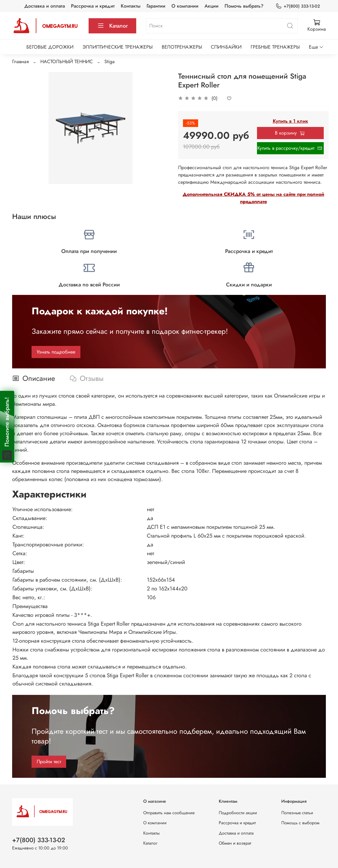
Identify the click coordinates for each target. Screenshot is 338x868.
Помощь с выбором (300, 823)
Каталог (112, 26)
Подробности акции (238, 813)
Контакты (131, 6)
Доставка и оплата (45, 6)
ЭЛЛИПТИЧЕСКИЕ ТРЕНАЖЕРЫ (118, 47)
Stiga (110, 62)
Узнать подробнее (56, 352)
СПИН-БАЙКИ (226, 47)
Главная (20, 62)
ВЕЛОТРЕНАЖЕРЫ (182, 47)
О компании (185, 6)
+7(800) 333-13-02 (298, 6)
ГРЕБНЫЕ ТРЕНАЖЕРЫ (275, 47)
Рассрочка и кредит (93, 6)
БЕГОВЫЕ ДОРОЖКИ (50, 47)
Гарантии (156, 6)
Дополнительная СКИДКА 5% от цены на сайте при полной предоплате (253, 198)
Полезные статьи (297, 813)
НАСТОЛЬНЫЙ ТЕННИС (67, 62)
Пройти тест (49, 762)
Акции (211, 6)
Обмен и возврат (235, 843)
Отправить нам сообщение (169, 813)
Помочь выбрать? (244, 6)
